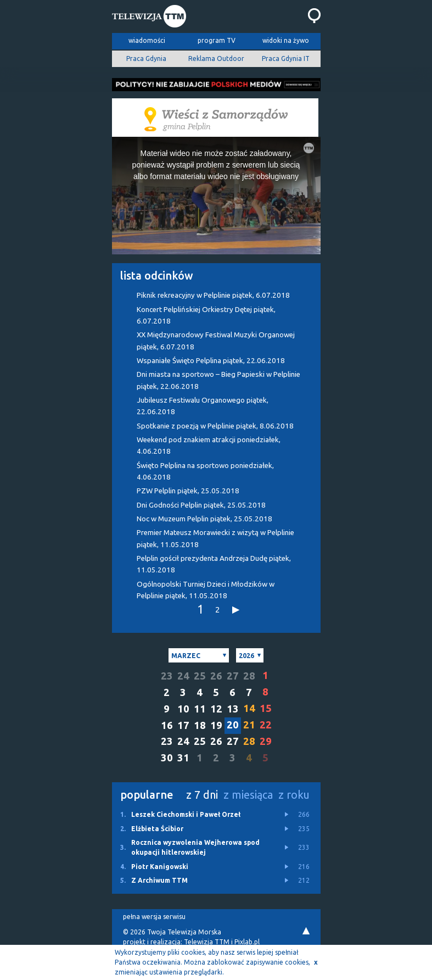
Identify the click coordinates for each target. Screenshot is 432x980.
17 (183, 725)
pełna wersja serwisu (154, 917)
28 (249, 676)
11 (200, 709)
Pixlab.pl (247, 942)
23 (167, 676)
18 (200, 725)
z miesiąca (248, 795)
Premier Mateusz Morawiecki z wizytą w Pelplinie (215, 538)
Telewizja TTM (207, 942)
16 (167, 725)
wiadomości (147, 40)
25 (200, 676)
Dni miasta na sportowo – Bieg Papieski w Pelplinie (218, 380)
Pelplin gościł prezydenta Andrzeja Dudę (214, 564)
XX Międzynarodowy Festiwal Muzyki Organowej (216, 341)
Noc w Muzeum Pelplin (204, 519)
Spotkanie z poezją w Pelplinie (215, 426)
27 (233, 676)
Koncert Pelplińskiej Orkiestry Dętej (206, 315)
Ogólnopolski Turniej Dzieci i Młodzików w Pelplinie (206, 590)
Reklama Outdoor (216, 59)
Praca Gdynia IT (286, 59)
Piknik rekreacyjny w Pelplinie (213, 295)
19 (216, 725)
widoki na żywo (286, 40)
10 (183, 709)
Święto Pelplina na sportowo (205, 471)
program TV (217, 40)
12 (216, 709)
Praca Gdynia (146, 59)
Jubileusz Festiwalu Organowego (203, 406)
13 (233, 709)
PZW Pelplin (188, 491)
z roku (294, 795)
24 (183, 676)
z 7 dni (202, 795)
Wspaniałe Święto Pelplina (211, 361)
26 (216, 676)
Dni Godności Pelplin (201, 505)
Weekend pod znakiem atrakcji (209, 446)
